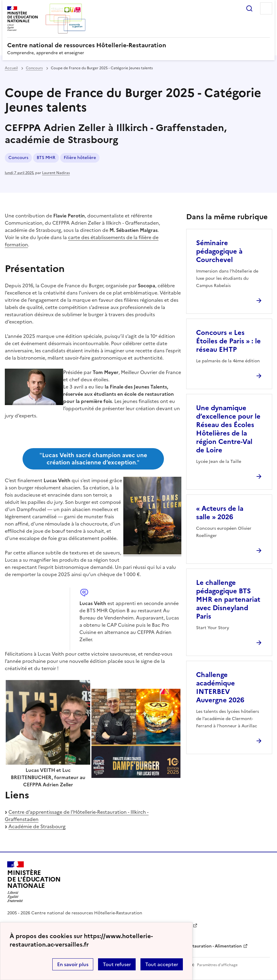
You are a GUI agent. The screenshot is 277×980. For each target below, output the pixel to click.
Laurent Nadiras (56, 173)
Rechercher (249, 8)
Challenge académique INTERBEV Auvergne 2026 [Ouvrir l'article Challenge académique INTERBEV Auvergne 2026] (220, 687)
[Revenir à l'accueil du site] (34, 882)
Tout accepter (162, 964)
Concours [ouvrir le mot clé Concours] (18, 158)
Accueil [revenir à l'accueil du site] (11, 68)
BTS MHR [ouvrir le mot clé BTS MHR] (46, 158)
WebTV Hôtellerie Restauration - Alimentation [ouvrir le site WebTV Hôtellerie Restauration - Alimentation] (194, 946)
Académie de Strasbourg (37, 826)
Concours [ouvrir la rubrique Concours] (34, 68)
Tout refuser (117, 964)
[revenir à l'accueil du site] (138, 45)
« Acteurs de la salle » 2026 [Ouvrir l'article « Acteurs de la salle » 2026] (220, 513)
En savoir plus (73, 964)
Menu (266, 8)
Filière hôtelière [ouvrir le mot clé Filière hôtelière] (80, 158)
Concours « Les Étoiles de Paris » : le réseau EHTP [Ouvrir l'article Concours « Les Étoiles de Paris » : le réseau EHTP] (228, 341)
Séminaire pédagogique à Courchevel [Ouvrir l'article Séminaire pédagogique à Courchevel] (219, 251)
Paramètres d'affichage (217, 965)
